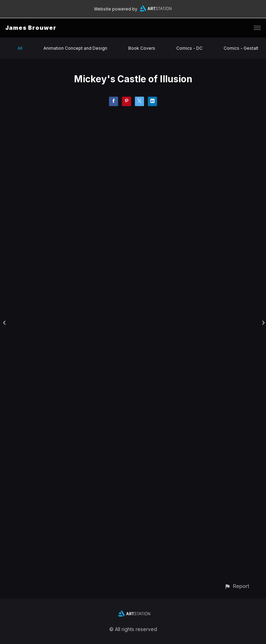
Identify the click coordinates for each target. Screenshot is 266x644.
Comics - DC (189, 48)
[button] (237, 586)
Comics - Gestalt (241, 48)
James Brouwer (31, 28)
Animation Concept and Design (75, 48)
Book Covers (142, 48)
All (20, 48)
